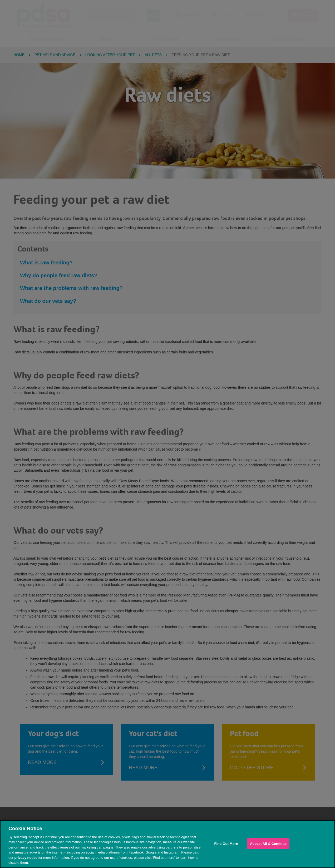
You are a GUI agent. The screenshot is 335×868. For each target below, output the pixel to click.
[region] (168, 844)
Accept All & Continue (268, 844)
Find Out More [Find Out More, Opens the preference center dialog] (226, 844)
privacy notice (26, 858)
